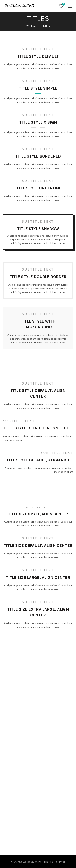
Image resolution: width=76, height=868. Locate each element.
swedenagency (31, 862)
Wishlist (63, 4)
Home (34, 26)
